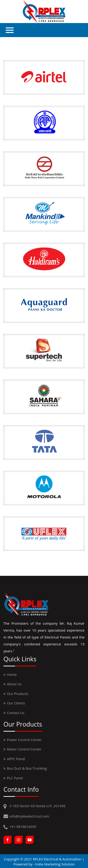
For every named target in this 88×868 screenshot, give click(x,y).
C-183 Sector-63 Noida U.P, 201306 (37, 806)
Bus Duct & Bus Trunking (27, 768)
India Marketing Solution (55, 864)
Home (12, 674)
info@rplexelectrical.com (29, 816)
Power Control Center (24, 740)
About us (14, 684)
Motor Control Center (24, 749)
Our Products (18, 694)
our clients (16, 703)
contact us (16, 713)
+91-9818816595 (23, 827)
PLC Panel (15, 778)
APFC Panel (16, 759)
